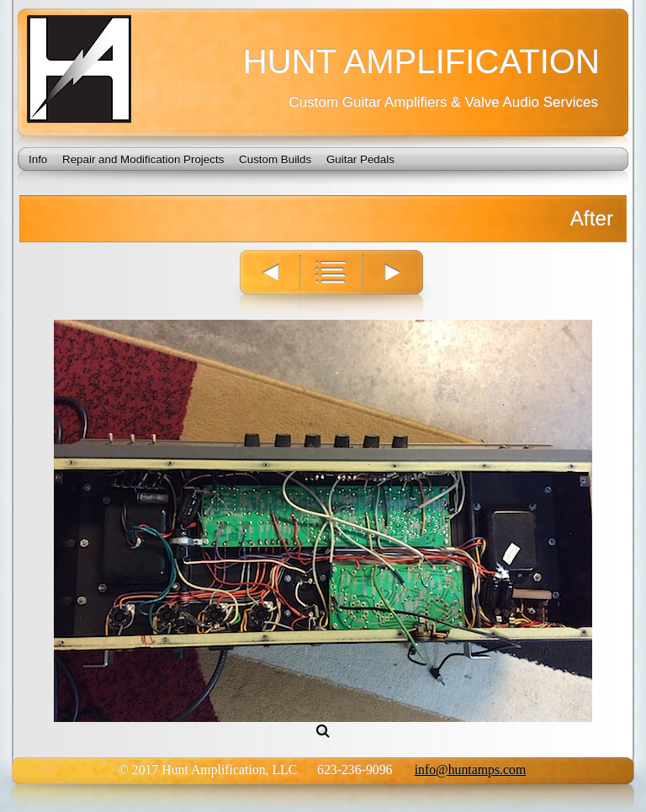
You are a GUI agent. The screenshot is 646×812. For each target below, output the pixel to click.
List (333, 285)
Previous (262, 285)
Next (404, 285)
